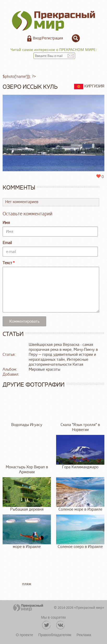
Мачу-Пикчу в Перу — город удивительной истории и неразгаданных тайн (63, 355)
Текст (7, 263)
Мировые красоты (44, 370)
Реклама (84, 635)
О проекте (25, 635)
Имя (6, 223)
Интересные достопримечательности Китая (58, 362)
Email (7, 243)
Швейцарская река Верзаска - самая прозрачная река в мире (61, 347)
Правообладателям (55, 635)
